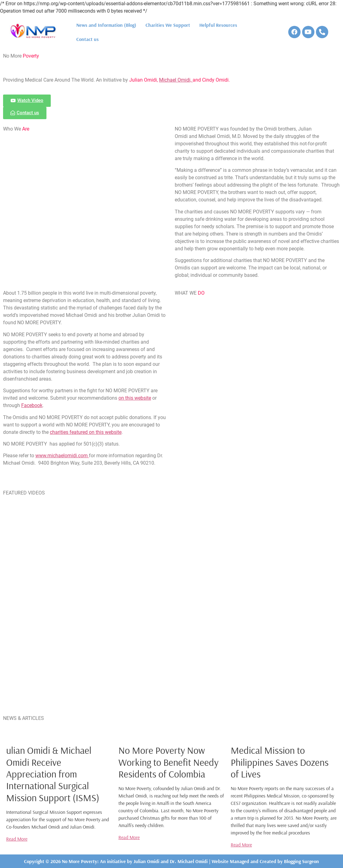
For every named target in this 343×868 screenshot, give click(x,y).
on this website (135, 398)
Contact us (88, 39)
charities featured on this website (86, 432)
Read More (17, 839)
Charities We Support (168, 25)
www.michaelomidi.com (62, 456)
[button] (27, 101)
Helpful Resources (218, 25)
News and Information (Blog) (106, 25)
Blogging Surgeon (301, 861)
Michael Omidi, (176, 80)
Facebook (32, 405)
